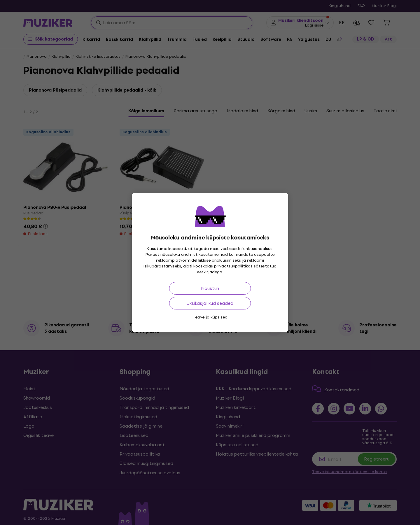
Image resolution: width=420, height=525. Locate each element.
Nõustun (210, 288)
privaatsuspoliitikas (233, 266)
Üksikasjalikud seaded (210, 303)
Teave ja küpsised (210, 317)
